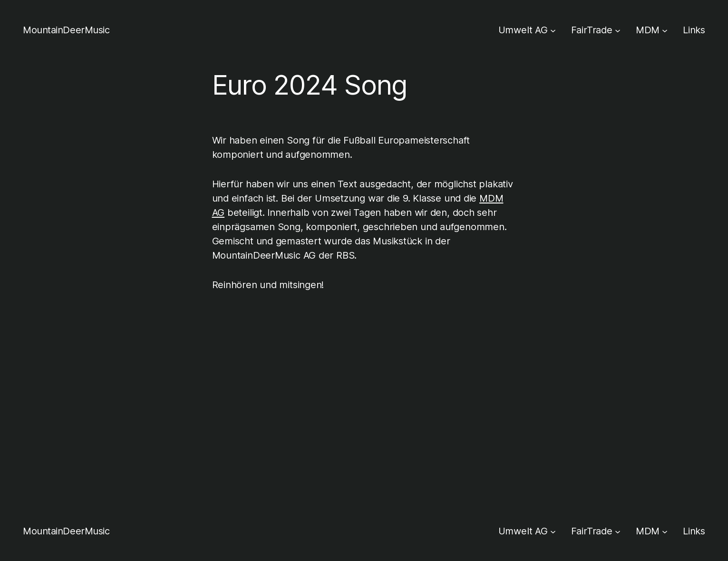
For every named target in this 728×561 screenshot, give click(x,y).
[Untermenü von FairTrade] (618, 30)
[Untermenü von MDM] (665, 30)
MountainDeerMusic (66, 30)
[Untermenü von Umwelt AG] (553, 30)
